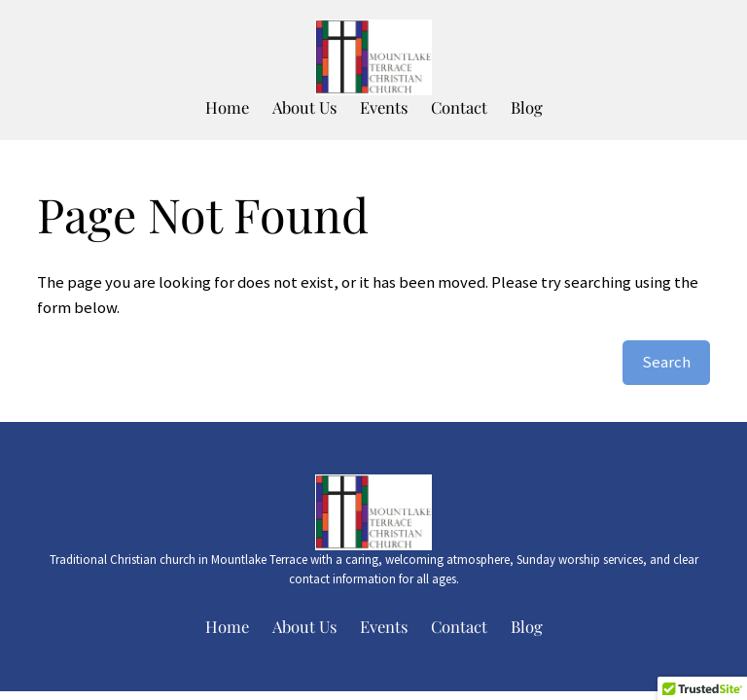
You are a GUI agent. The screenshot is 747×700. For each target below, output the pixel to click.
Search (666, 362)
